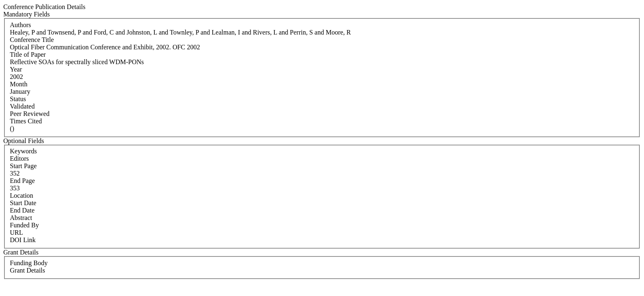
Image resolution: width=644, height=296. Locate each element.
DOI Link (23, 240)
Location (22, 195)
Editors (19, 158)
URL (16, 232)
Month (19, 84)
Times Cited (26, 121)
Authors (21, 25)
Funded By (24, 225)
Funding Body (29, 263)
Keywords (23, 151)
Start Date (23, 203)
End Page (22, 181)
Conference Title (32, 40)
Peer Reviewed (30, 114)
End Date (22, 210)
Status (18, 99)
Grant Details (28, 270)
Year (16, 69)
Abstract (21, 218)
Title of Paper (28, 54)
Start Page (23, 166)
